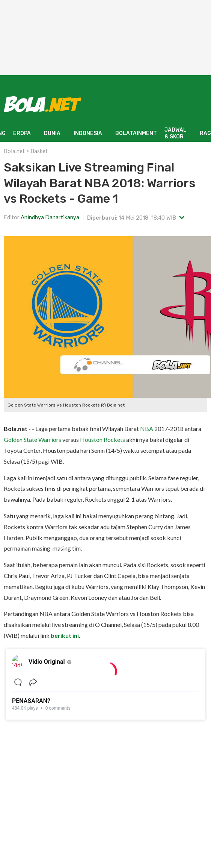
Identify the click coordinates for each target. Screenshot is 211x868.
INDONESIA (88, 133)
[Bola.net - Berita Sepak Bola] (42, 104)
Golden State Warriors (32, 439)
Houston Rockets (102, 439)
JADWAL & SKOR (176, 133)
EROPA (22, 133)
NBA (147, 429)
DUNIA (52, 133)
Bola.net (14, 151)
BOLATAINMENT (136, 133)
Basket (39, 151)
